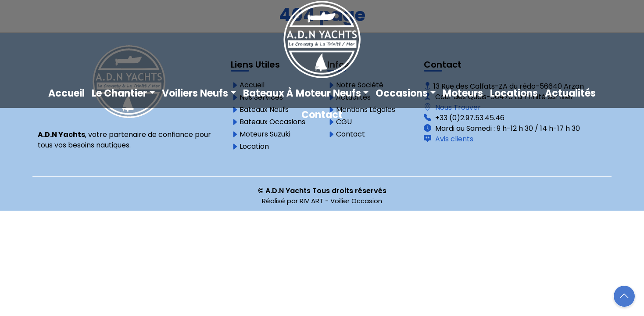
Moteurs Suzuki (265, 134)
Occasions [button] (402, 93)
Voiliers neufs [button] (195, 93)
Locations (514, 93)
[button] (624, 296)
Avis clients (453, 139)
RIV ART (311, 201)
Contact (322, 115)
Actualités (570, 93)
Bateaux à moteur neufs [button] (302, 93)
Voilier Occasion (356, 201)
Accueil (66, 93)
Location (254, 147)
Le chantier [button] (119, 93)
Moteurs (463, 93)
